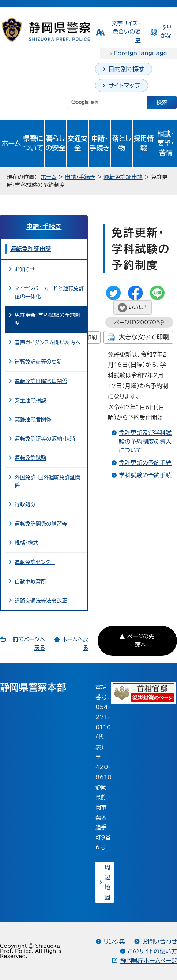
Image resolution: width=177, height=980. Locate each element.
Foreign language (141, 53)
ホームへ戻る (75, 644)
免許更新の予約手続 (145, 463)
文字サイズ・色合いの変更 (126, 32)
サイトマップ (124, 85)
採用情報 (144, 143)
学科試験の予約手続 (145, 475)
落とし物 (122, 143)
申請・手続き (100, 143)
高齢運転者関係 (33, 419)
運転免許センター (35, 562)
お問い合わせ (160, 942)
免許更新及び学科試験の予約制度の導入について (145, 441)
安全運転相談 (30, 400)
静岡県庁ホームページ (149, 961)
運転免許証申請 (123, 177)
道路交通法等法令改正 (41, 601)
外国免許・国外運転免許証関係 (48, 481)
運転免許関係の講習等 (41, 524)
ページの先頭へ (141, 641)
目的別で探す (126, 69)
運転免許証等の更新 (38, 362)
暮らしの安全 (55, 143)
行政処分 (25, 504)
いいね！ (138, 307)
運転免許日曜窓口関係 (41, 381)
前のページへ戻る (29, 644)
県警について (33, 143)
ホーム (11, 143)
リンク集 (114, 942)
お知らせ (25, 269)
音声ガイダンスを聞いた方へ (48, 342)
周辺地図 (107, 882)
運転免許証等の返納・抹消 (45, 439)
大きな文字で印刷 (144, 337)
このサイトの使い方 (152, 951)
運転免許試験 (30, 458)
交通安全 (77, 143)
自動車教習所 (30, 582)
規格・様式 (27, 543)
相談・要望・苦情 (166, 143)
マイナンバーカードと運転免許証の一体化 (49, 292)
